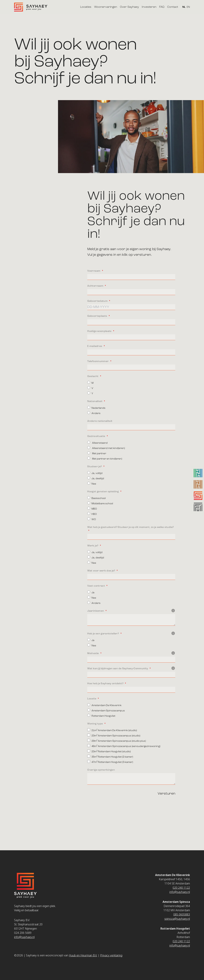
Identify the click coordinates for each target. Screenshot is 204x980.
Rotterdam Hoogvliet (101, 716)
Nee (92, 483)
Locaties (86, 7)
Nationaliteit (95, 401)
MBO (92, 508)
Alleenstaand (97, 442)
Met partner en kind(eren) (105, 458)
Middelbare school (100, 503)
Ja (91, 592)
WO (92, 519)
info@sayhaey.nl (24, 937)
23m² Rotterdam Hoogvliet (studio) (109, 751)
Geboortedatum (98, 301)
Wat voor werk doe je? (101, 571)
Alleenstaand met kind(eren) (106, 448)
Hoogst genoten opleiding (103, 492)
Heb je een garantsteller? (131, 634)
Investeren (149, 7)
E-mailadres (95, 346)
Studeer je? (95, 467)
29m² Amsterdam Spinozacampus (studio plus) (117, 741)
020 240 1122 (181, 888)
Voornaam (94, 271)
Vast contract (96, 586)
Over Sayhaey (129, 7)
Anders (94, 413)
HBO (92, 514)
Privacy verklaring (111, 955)
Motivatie (131, 653)
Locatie (92, 699)
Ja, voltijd (95, 473)
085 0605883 (182, 914)
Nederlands (96, 408)
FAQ (162, 7)
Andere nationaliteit (100, 421)
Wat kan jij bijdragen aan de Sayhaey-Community (131, 669)
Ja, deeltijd (96, 478)
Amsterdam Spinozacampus (106, 710)
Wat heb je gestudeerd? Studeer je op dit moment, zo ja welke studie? (130, 527)
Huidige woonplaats (100, 331)
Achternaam (96, 286)
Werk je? (93, 546)
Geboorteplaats (97, 316)
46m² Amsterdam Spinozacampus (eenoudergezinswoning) (124, 746)
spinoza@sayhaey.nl (177, 919)
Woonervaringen (106, 7)
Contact (173, 7)
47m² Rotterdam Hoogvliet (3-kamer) (110, 762)
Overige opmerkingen (101, 770)
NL (184, 7)
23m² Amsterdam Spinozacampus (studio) (114, 735)
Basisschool (96, 498)
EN (188, 7)
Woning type (95, 724)
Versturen (166, 794)
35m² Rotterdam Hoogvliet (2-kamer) (110, 756)
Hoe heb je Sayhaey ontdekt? (106, 684)
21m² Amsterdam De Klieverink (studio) (112, 730)
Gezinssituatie (96, 436)
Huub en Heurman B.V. (83, 955)
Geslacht (93, 376)
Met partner (97, 453)
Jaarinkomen (131, 611)
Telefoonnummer (98, 361)
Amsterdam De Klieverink (104, 705)
